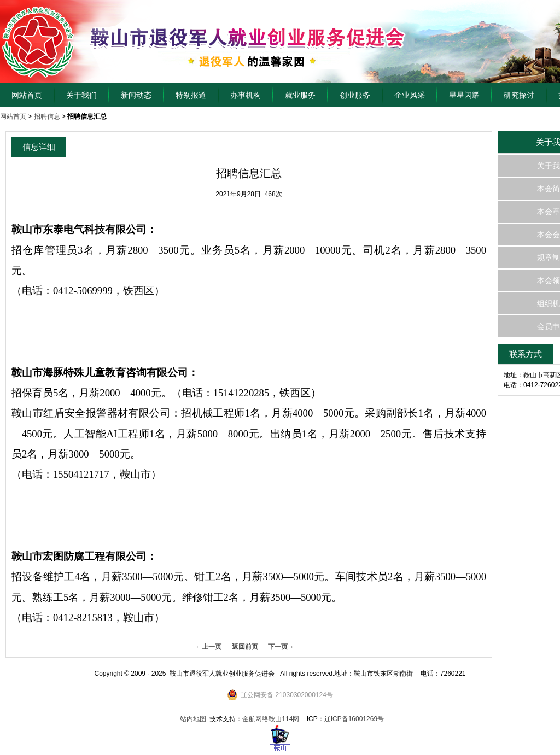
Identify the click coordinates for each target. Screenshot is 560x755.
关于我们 (81, 95)
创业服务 (355, 95)
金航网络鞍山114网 (271, 719)
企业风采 (410, 95)
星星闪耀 (464, 95)
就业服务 (300, 95)
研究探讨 (519, 95)
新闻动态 (136, 95)
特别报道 (191, 95)
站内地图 (193, 719)
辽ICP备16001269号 (354, 719)
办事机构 (246, 95)
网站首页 (27, 95)
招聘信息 (47, 116)
